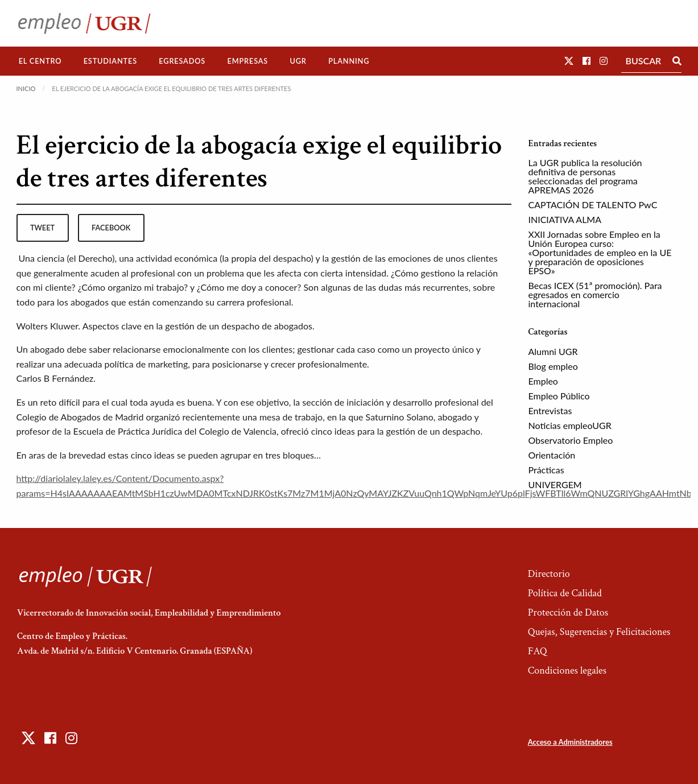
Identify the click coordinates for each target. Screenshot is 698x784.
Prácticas (546, 470)
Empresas (247, 61)
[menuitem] (40, 61)
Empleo (543, 381)
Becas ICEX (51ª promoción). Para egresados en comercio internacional (595, 294)
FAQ (538, 651)
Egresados (182, 61)
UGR (298, 61)
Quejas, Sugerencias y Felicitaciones (599, 632)
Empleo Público (559, 396)
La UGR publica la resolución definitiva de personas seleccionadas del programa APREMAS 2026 (585, 176)
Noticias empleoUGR (570, 425)
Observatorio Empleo (571, 440)
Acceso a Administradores (570, 742)
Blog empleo (553, 366)
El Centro (40, 61)
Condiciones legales (567, 670)
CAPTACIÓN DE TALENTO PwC (593, 205)
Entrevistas (550, 410)
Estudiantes (110, 61)
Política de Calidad (565, 593)
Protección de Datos (568, 612)
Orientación (552, 455)
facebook (111, 228)
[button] (569, 61)
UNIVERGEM (555, 484)
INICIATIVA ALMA (565, 219)
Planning (349, 61)
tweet (42, 228)
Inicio (26, 88)
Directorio (549, 574)
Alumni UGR (553, 351)
